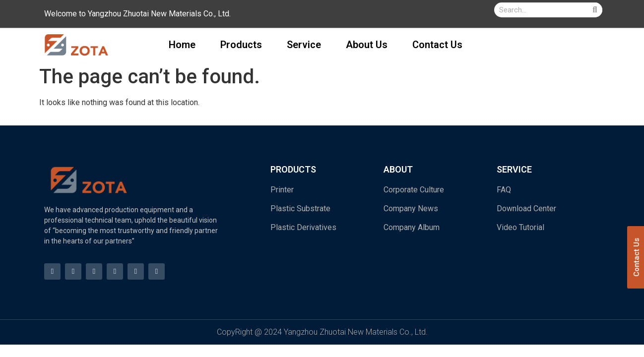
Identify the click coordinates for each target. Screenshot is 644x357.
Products (241, 45)
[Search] (595, 10)
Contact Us (437, 45)
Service (304, 45)
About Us (367, 45)
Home (182, 45)
